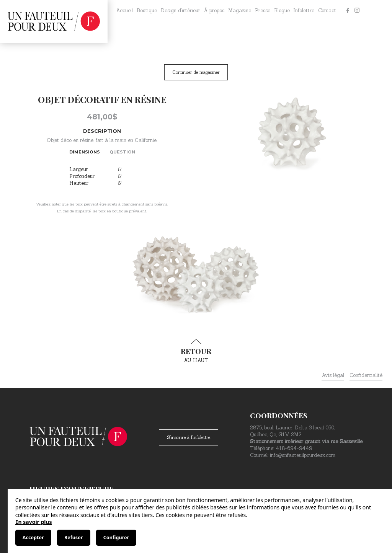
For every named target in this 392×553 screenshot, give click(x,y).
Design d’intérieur (180, 11)
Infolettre (304, 11)
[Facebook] (348, 11)
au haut (196, 351)
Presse (263, 11)
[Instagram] (357, 11)
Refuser (73, 538)
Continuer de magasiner (196, 72)
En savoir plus (34, 522)
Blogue (282, 11)
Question (122, 152)
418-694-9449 (294, 448)
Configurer (116, 538)
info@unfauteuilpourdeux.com (303, 455)
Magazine (240, 11)
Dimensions (85, 152)
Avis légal (333, 375)
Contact (327, 11)
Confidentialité (366, 375)
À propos (214, 11)
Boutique (147, 11)
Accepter (33, 538)
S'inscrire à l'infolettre (189, 437)
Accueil (124, 11)
